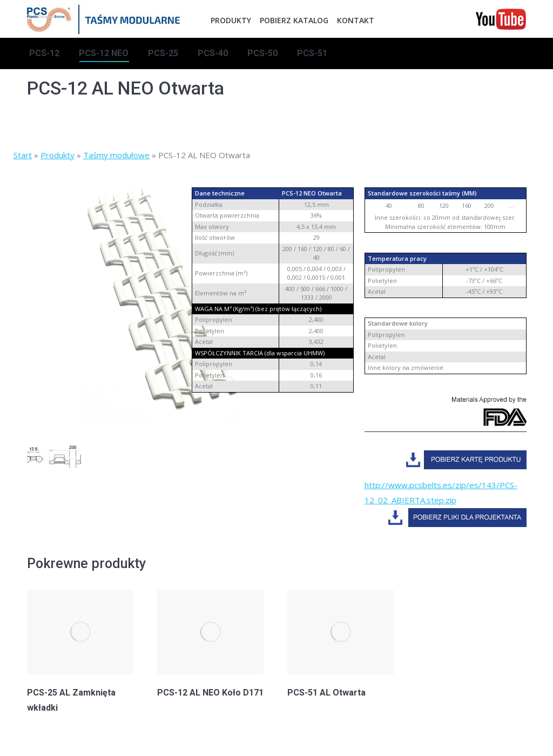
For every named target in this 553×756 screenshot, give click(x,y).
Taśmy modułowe (116, 155)
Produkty (58, 155)
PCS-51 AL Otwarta (326, 693)
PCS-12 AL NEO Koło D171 (210, 693)
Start (23, 155)
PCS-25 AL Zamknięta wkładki (71, 700)
